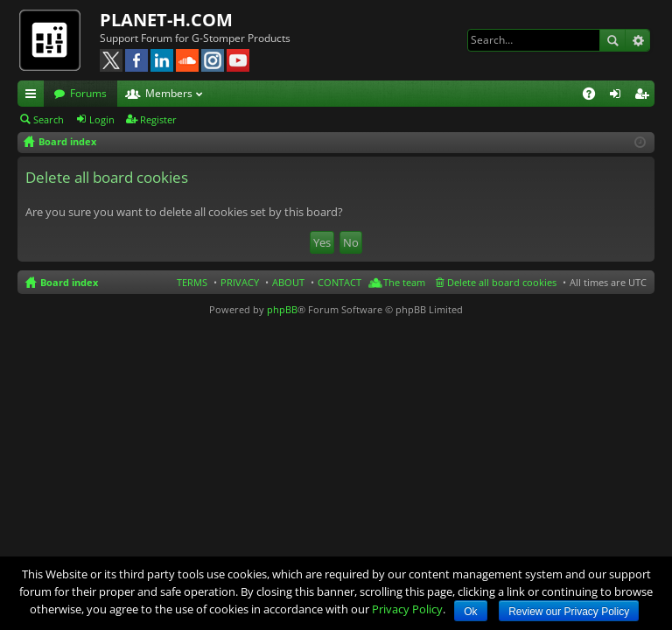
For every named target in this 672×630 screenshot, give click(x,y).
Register (158, 119)
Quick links (34, 96)
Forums (88, 93)
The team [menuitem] (404, 282)
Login (102, 119)
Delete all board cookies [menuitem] (502, 282)
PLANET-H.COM (166, 20)
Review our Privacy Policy (569, 612)
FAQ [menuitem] (595, 96)
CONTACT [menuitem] (339, 282)
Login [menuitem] (619, 96)
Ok (470, 612)
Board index (69, 282)
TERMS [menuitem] (192, 282)
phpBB (282, 309)
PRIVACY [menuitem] (240, 282)
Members (169, 93)
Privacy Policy (407, 609)
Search (612, 40)
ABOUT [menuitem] (288, 282)
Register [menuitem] (645, 96)
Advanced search (637, 40)
